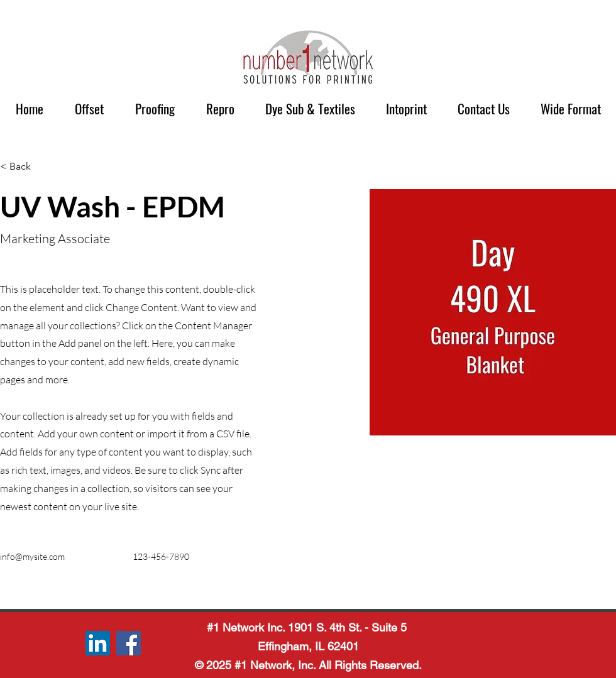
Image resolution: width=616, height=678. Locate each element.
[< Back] (25, 167)
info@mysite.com (32, 556)
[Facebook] (129, 643)
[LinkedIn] (98, 643)
